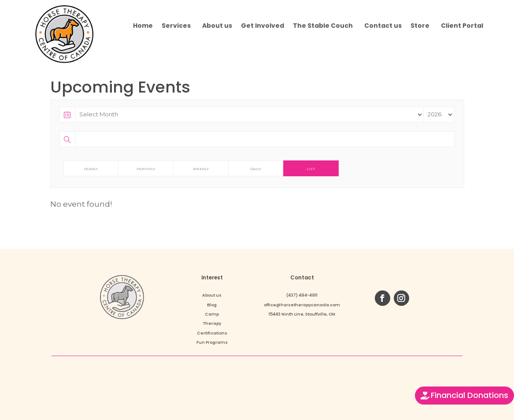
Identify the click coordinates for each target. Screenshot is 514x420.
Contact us (383, 26)
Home (143, 26)
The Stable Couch (323, 26)
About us (217, 26)
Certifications (212, 333)
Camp (212, 314)
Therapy (212, 323)
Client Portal (462, 26)
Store (420, 26)
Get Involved (263, 26)
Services (176, 26)
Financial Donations (470, 395)
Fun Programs (212, 342)
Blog (212, 305)
